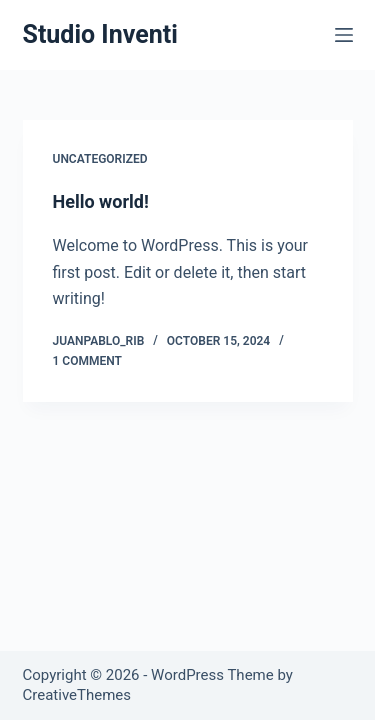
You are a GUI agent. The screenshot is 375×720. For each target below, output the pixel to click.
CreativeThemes (77, 695)
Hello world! (101, 201)
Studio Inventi (100, 34)
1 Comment (87, 361)
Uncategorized (100, 159)
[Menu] (344, 35)
